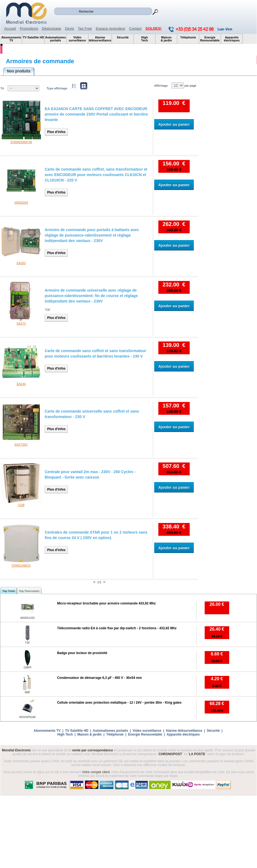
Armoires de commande (40, 61)
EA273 (21, 323)
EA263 (21, 263)
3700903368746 (21, 142)
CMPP (27, 668)
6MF (28, 692)
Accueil (10, 28)
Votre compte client (96, 772)
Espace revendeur (110, 28)
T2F (28, 643)
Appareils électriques (183, 734)
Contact (135, 28)
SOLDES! (154, 28)
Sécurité (213, 731)
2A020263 (21, 202)
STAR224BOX (21, 565)
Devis (69, 28)
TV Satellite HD (77, 731)
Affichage (161, 86)
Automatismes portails (110, 731)
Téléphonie (115, 734)
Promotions (29, 28)
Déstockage (52, 28)
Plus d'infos (56, 132)
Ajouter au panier (174, 124)
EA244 (21, 384)
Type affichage (57, 88)
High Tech (65, 734)
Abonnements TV (47, 731)
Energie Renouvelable (145, 734)
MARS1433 (28, 618)
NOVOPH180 (28, 717)
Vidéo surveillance (147, 731)
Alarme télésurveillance (184, 731)
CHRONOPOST (170, 754)
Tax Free (85, 28)
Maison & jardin (90, 734)
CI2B (21, 505)
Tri (2, 88)
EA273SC (21, 444)
